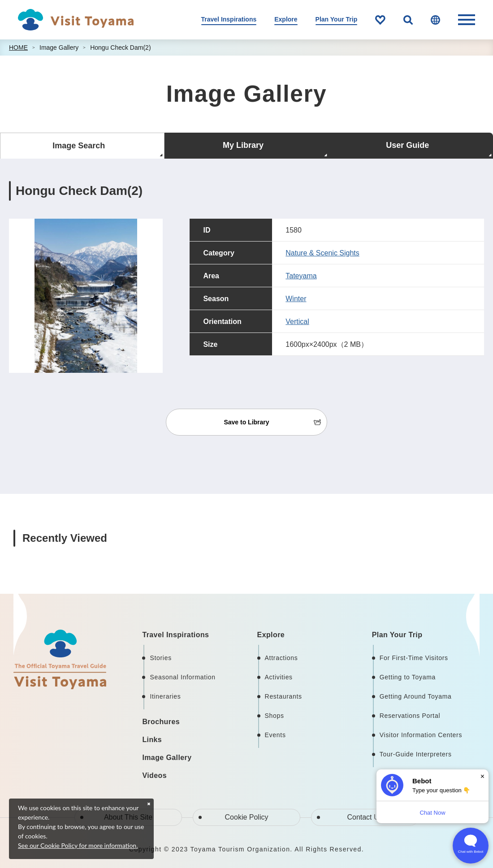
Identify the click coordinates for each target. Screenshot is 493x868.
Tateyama (301, 276)
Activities (279, 677)
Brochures (161, 722)
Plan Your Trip (337, 19)
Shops (275, 716)
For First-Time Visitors (414, 658)
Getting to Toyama (408, 677)
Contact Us (365, 817)
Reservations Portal (410, 716)
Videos (154, 775)
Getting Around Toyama (416, 696)
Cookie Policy (247, 817)
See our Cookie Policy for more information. (78, 845)
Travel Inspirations (229, 19)
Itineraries (165, 696)
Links (152, 740)
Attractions (281, 658)
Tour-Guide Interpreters (416, 754)
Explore (286, 19)
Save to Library (246, 422)
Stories (160, 658)
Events (275, 735)
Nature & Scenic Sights (322, 253)
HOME (18, 48)
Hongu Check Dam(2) (120, 48)
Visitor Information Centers (421, 735)
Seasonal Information (182, 677)
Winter (296, 299)
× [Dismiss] (482, 776)
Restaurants (283, 696)
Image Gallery (59, 48)
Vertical (297, 322)
